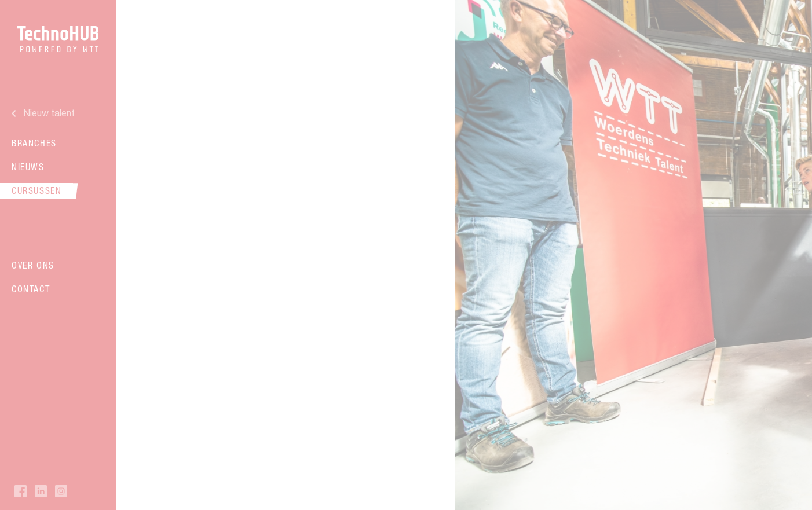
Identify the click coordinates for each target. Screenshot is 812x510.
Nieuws (28, 167)
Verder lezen (284, 297)
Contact (31, 289)
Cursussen (36, 190)
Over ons (33, 265)
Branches (34, 143)
